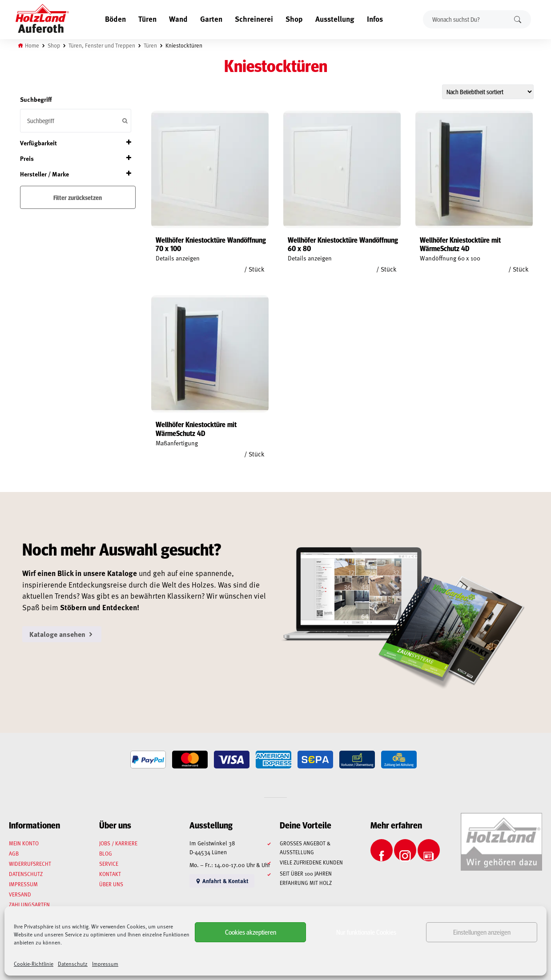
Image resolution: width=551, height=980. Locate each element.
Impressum (105, 964)
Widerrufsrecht (30, 864)
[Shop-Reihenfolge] (488, 92)
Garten (211, 19)
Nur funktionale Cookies (366, 932)
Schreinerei (254, 19)
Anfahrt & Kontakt (222, 881)
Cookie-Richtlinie (34, 964)
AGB (14, 853)
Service (109, 864)
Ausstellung (335, 19)
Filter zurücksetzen (78, 197)
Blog (106, 853)
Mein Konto (24, 843)
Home (32, 45)
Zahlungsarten (29, 904)
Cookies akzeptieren (251, 932)
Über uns (111, 884)
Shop (294, 19)
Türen (147, 19)
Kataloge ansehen (62, 634)
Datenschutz (73, 964)
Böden (115, 19)
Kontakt (110, 874)
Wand (178, 19)
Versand (20, 894)
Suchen (518, 19)
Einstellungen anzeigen (482, 932)
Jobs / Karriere (118, 843)
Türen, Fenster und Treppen (102, 45)
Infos (375, 19)
